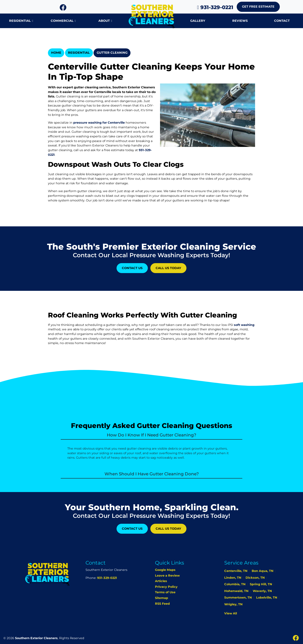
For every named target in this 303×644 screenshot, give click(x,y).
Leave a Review (167, 576)
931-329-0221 (215, 7)
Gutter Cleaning (112, 53)
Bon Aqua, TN (263, 571)
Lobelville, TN (267, 598)
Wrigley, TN (233, 604)
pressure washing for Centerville (99, 123)
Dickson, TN (255, 578)
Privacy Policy (166, 587)
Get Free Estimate (258, 7)
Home (56, 53)
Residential (79, 53)
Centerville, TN (236, 571)
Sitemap (162, 598)
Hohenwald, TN (236, 591)
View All (231, 613)
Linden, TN (233, 578)
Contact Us (132, 268)
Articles (161, 581)
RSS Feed (162, 604)
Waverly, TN (262, 591)
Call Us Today (168, 268)
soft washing (244, 325)
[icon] (63, 9)
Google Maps (165, 570)
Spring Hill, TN (261, 584)
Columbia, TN (235, 584)
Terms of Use (165, 592)
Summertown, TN (238, 598)
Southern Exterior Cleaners (36, 638)
